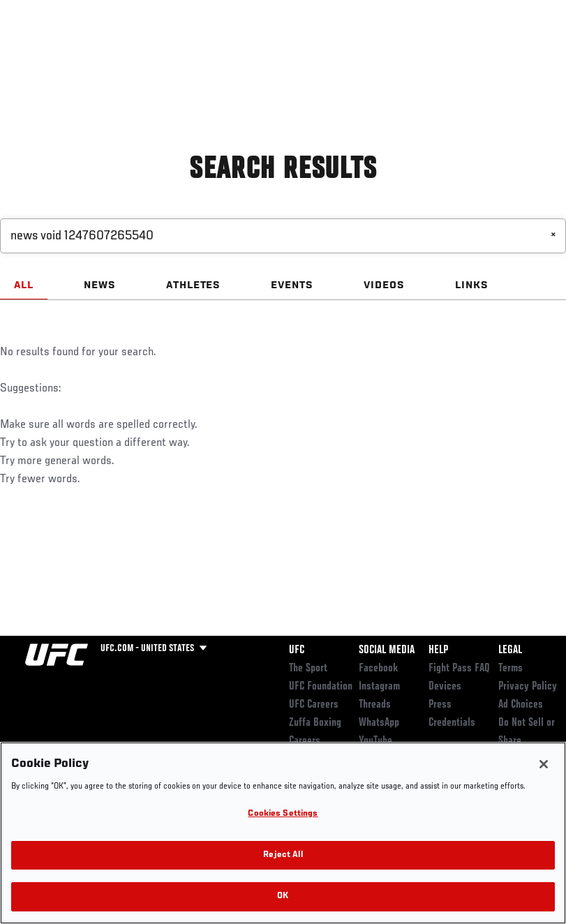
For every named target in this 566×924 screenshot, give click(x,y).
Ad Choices (521, 705)
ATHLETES (194, 285)
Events (38, 53)
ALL (24, 285)
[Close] (544, 764)
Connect (297, 53)
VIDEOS (384, 285)
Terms (511, 669)
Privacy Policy (528, 687)
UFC (297, 650)
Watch (353, 53)
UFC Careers (314, 705)
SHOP (482, 53)
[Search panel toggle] (521, 53)
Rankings (97, 53)
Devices (445, 687)
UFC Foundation (321, 687)
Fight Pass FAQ (459, 669)
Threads (375, 705)
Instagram (379, 687)
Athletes (159, 53)
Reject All (283, 855)
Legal (510, 650)
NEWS (100, 285)
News (214, 53)
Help (438, 650)
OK (283, 896)
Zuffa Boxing (420, 53)
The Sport (308, 669)
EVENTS (292, 285)
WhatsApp (379, 723)
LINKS (472, 285)
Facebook (379, 669)
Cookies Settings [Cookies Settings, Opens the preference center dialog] (283, 814)
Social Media (387, 650)
